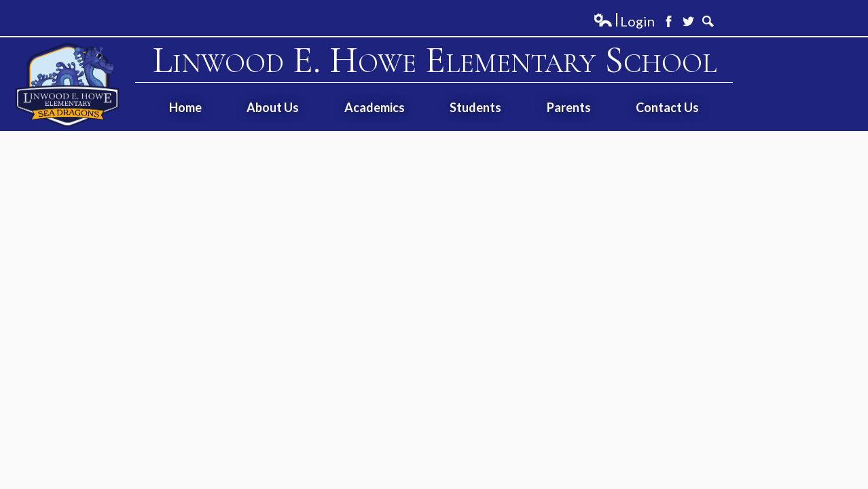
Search (708, 21)
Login (624, 21)
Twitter (688, 21)
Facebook (669, 21)
